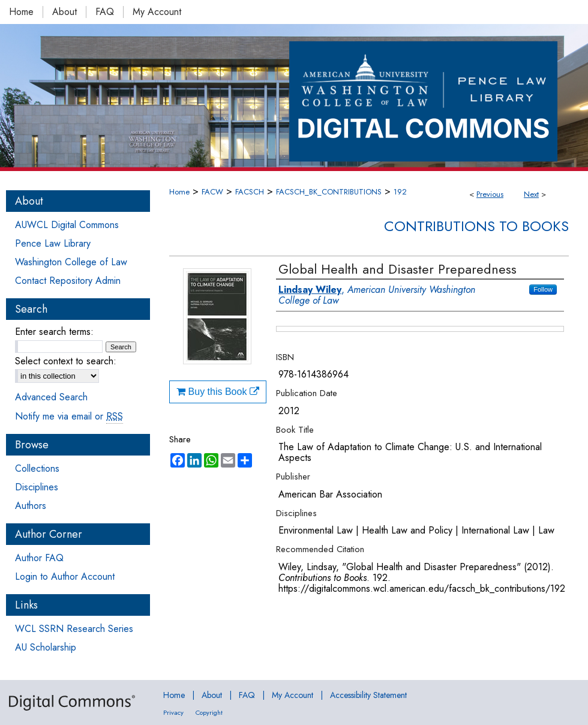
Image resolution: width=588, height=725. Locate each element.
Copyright (209, 712)
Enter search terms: (54, 332)
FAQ (247, 695)
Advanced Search (51, 397)
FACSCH (250, 192)
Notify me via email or (69, 416)
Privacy (173, 712)
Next (531, 194)
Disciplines (37, 487)
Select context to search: (66, 361)
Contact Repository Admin (68, 281)
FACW (212, 192)
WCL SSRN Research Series (74, 629)
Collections (37, 468)
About (212, 695)
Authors (31, 506)
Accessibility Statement (368, 695)
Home (179, 192)
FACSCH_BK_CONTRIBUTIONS (329, 192)
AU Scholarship (46, 647)
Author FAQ (39, 558)
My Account (292, 695)
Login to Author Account (65, 576)
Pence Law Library (53, 243)
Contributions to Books (476, 226)
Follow (543, 289)
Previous (490, 194)
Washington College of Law (71, 262)
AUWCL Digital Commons (67, 225)
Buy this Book (218, 392)
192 (400, 192)
